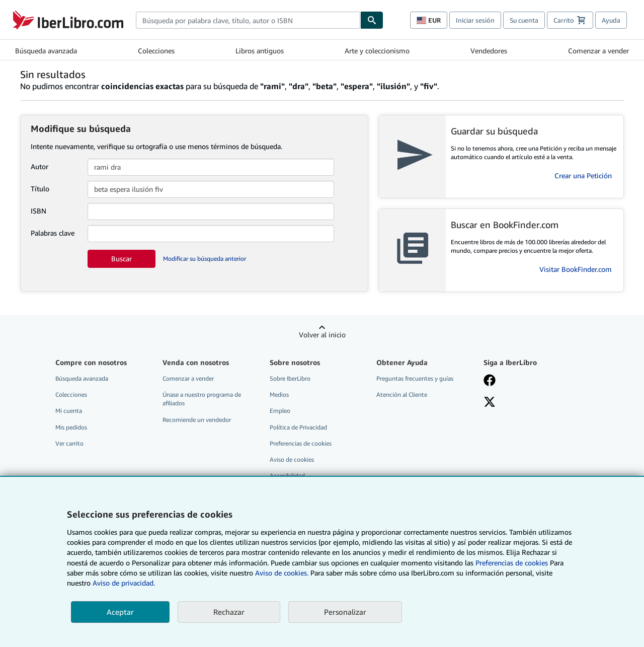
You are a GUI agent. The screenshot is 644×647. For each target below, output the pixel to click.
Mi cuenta (69, 411)
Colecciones (156, 51)
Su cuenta (524, 20)
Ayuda (611, 20)
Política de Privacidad (298, 427)
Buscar (122, 259)
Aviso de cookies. (282, 573)
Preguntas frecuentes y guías (415, 378)
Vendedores (489, 51)
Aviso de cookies (292, 459)
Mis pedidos (71, 427)
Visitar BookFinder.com (576, 269)
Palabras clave (53, 233)
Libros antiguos (260, 51)
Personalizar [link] (345, 612)
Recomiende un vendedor (197, 420)
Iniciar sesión (475, 20)
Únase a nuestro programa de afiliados (202, 399)
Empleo (280, 411)
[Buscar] (372, 20)
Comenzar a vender (598, 51)
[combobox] (248, 20)
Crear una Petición (583, 175)
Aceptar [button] (120, 612)
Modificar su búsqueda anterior (205, 259)
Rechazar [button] (229, 612)
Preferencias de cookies (512, 563)
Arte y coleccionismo (377, 51)
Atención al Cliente (402, 394)
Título (40, 189)
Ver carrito (69, 443)
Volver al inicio (322, 335)
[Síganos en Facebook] (490, 381)
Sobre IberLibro (290, 378)
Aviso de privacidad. (124, 583)
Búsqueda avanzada (46, 51)
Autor (39, 166)
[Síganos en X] (490, 403)
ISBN (38, 211)
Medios (279, 394)
